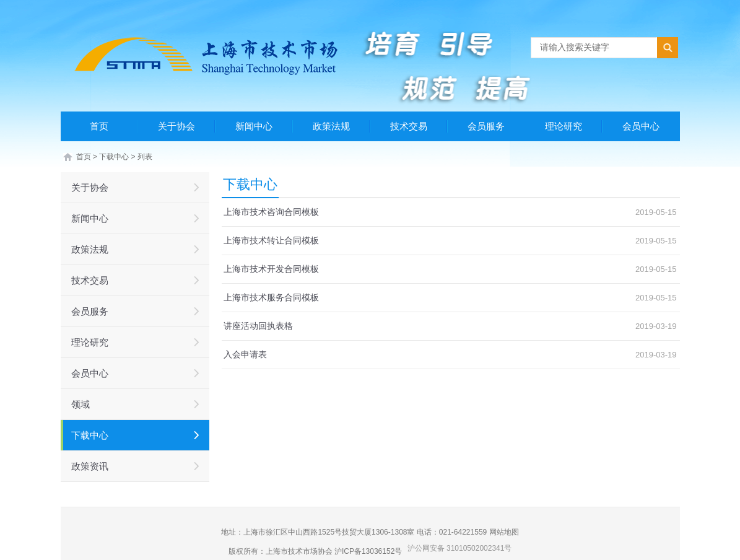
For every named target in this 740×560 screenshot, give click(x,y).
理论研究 (564, 126)
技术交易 (409, 126)
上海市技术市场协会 (299, 551)
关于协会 (176, 126)
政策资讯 (90, 466)
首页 (99, 126)
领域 (81, 404)
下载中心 (114, 157)
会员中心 (641, 126)
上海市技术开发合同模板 (271, 269)
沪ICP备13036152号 (368, 551)
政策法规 (331, 126)
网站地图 (504, 532)
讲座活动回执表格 (258, 326)
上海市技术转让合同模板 (271, 240)
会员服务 (486, 126)
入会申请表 (245, 354)
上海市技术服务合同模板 (271, 297)
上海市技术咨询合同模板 (271, 212)
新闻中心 (254, 126)
